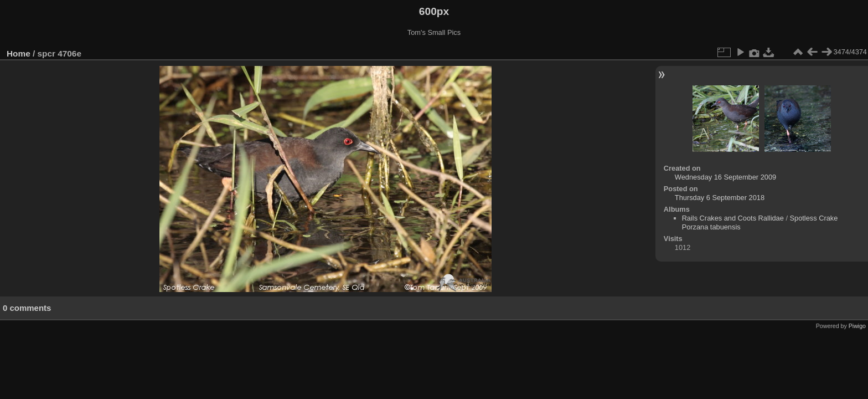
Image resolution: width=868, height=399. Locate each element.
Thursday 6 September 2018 (720, 198)
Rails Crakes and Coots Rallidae (733, 218)
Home (19, 53)
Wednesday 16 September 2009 (725, 177)
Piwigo (857, 326)
